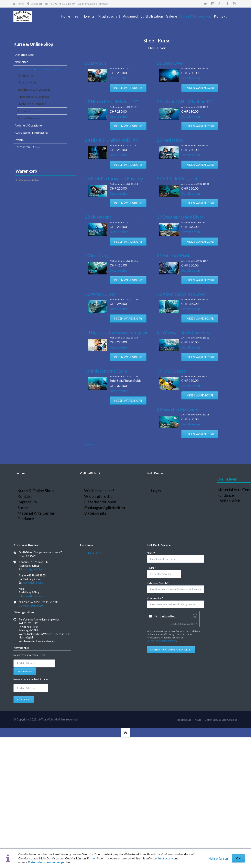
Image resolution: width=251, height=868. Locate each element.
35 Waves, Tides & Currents (183, 332)
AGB (198, 720)
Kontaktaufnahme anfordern (171, 650)
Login (156, 491)
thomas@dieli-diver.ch (34, 569)
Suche (23, 508)
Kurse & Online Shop (33, 44)
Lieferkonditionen (100, 502)
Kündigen (24, 699)
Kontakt (25, 496)
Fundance (26, 519)
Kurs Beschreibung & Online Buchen (38, 69)
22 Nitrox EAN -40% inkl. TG (112, 102)
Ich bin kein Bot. (165, 616)
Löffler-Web (229, 501)
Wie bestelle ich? (99, 491)
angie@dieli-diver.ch (33, 583)
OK (238, 858)
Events (19, 140)
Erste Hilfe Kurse (29, 118)
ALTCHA (193, 624)
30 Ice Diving (97, 255)
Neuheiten (21, 62)
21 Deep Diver (171, 63)
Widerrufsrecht (98, 496)
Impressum (166, 858)
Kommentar (155, 598)
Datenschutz (95, 513)
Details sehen (119, 78)
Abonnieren (25, 671)
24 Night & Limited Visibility (112, 140)
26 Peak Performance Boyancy (114, 178)
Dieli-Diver (95, 553)
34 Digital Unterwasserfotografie (117, 332)
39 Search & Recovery (178, 409)
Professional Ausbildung (34, 97)
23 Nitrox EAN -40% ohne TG (184, 102)
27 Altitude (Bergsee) (177, 178)
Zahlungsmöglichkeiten (105, 508)
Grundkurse (26, 75)
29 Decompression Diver (180, 217)
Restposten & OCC (27, 147)
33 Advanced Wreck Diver (182, 294)
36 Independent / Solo (106, 371)
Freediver (24, 111)
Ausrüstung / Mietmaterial (31, 133)
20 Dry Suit (96, 63)
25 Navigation (170, 140)
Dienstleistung (24, 55)
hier (93, 858)
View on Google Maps (31, 606)
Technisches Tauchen (32, 104)
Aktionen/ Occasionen (29, 125)
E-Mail (153, 568)
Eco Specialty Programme (34, 89)
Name (153, 553)
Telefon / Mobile (158, 583)
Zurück (90, 445)
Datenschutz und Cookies (221, 720)
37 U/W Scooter (172, 371)
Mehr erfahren (218, 858)
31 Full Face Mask (173, 255)
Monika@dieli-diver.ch (34, 596)
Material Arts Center (36, 513)
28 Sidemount (98, 217)
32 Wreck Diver (100, 294)
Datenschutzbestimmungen (47, 862)
